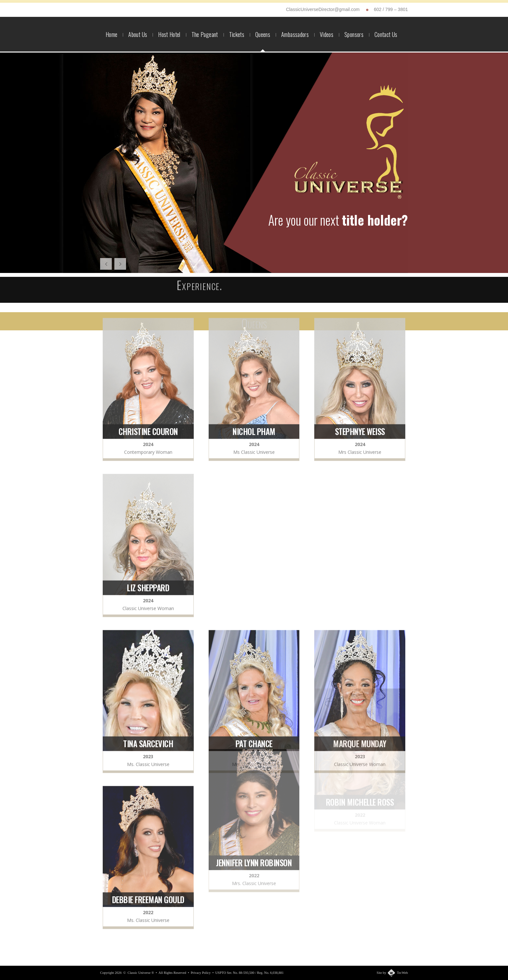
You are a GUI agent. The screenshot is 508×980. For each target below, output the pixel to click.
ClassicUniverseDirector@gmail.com (323, 9)
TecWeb (402, 973)
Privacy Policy (201, 973)
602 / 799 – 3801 (391, 9)
